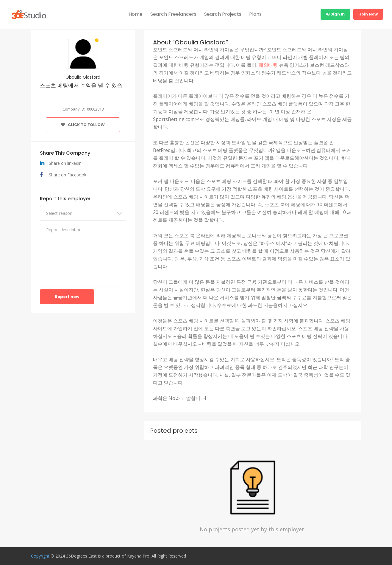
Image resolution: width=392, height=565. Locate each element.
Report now (67, 297)
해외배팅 (268, 65)
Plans (255, 14)
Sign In (335, 14)
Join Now (368, 14)
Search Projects (223, 14)
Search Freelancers (173, 14)
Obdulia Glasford (83, 77)
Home (136, 14)
